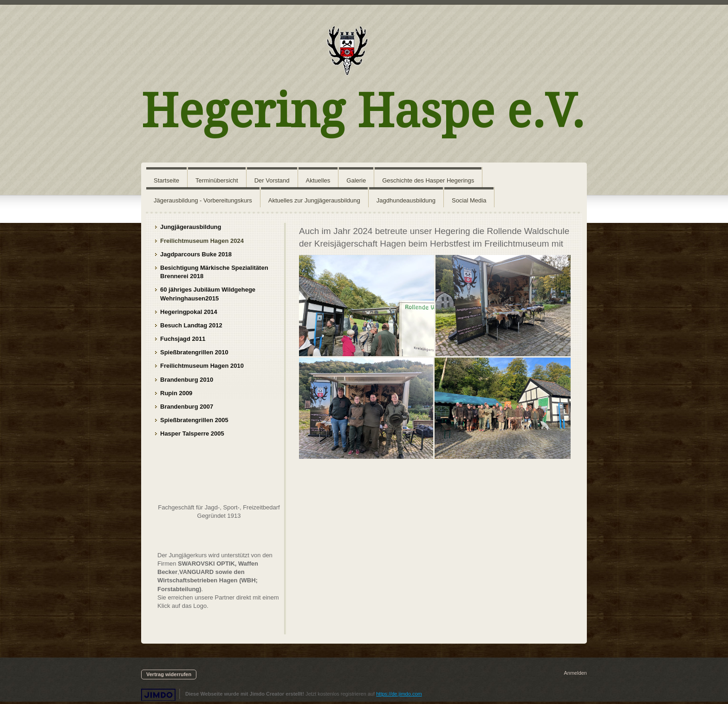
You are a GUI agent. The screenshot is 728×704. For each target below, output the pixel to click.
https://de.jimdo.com (399, 694)
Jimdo (158, 695)
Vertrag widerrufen (169, 674)
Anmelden (575, 673)
